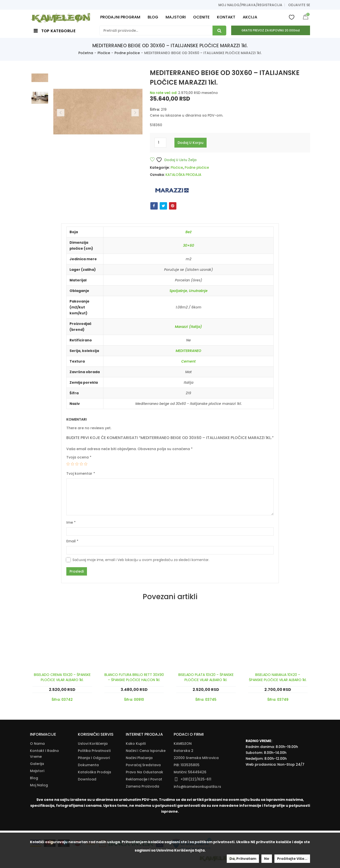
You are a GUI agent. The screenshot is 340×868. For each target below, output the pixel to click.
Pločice (104, 53)
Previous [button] (61, 113)
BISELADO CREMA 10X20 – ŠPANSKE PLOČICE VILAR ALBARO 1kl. (62, 677)
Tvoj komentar (81, 473)
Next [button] (135, 113)
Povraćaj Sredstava (143, 765)
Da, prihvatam (243, 859)
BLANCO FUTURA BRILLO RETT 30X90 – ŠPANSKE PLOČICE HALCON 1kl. (134, 677)
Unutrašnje (198, 291)
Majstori (37, 771)
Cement (188, 361)
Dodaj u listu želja (176, 160)
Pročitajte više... (292, 859)
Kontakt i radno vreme (44, 754)
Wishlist (292, 17)
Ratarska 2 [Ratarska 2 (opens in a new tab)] (184, 751)
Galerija (37, 764)
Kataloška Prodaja (94, 772)
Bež (189, 232)
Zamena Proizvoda (142, 786)
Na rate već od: (163, 93)
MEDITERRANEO (188, 351)
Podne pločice (127, 53)
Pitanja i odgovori (94, 758)
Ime (71, 522)
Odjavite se (299, 5)
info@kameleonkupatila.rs (197, 787)
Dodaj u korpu (191, 143)
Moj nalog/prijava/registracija (250, 5)
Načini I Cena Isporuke (146, 751)
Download (87, 779)
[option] (40, 78)
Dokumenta (88, 765)
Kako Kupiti (136, 744)
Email (72, 541)
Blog (34, 778)
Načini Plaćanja (139, 758)
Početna (86, 53)
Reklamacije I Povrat (144, 779)
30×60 (189, 245)
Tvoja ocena (79, 457)
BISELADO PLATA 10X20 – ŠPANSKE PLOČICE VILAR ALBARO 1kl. (206, 677)
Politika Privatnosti (94, 751)
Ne (267, 859)
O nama (37, 744)
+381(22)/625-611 (196, 779)
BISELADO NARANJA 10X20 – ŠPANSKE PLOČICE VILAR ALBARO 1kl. (278, 677)
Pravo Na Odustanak (144, 772)
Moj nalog (39, 785)
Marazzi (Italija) (188, 327)
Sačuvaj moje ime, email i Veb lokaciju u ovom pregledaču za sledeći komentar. (141, 560)
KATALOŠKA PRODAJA (183, 175)
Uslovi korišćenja (93, 744)
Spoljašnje (178, 291)
